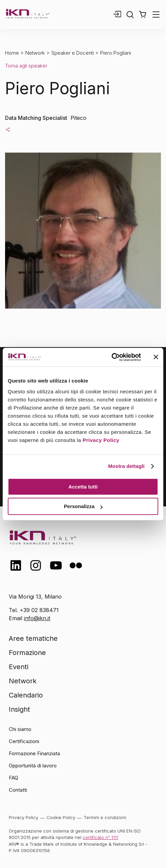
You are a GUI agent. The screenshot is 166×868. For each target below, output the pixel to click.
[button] (143, 15)
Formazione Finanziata (34, 753)
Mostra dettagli (126, 466)
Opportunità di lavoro (33, 766)
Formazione (27, 653)
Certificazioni (24, 741)
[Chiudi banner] (156, 357)
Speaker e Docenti (73, 53)
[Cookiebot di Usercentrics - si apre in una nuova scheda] (112, 357)
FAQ (13, 778)
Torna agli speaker (26, 66)
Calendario (26, 695)
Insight (19, 709)
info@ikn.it (37, 618)
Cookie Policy (61, 817)
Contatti (18, 790)
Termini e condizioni (105, 817)
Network (35, 53)
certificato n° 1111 (100, 837)
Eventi (19, 667)
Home (12, 53)
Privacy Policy (101, 440)
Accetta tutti (83, 487)
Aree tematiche (33, 638)
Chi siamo (20, 729)
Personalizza (83, 506)
